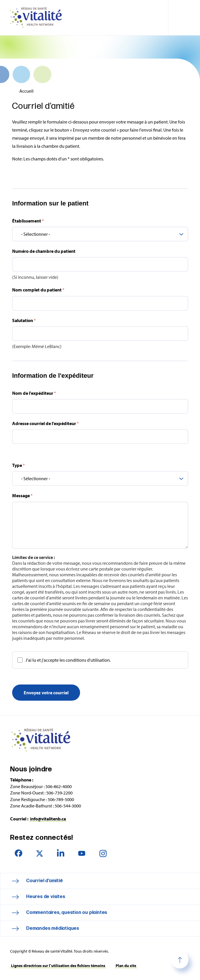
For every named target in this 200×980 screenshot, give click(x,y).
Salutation (24, 320)
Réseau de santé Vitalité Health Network (38, 18)
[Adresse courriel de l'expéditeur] (100, 437)
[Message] (100, 525)
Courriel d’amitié (45, 881)
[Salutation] (100, 334)
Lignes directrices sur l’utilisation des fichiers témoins (58, 966)
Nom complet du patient (38, 290)
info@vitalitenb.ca (48, 819)
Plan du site (126, 966)
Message (22, 496)
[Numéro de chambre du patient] (100, 265)
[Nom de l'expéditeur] (100, 406)
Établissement (28, 221)
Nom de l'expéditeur (34, 393)
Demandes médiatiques (53, 928)
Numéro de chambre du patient (44, 251)
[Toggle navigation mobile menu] (184, 18)
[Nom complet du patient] (100, 303)
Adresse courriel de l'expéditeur (46, 423)
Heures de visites (46, 897)
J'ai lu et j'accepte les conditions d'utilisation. (68, 660)
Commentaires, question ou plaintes (67, 913)
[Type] (100, 479)
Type (18, 465)
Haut (180, 960)
